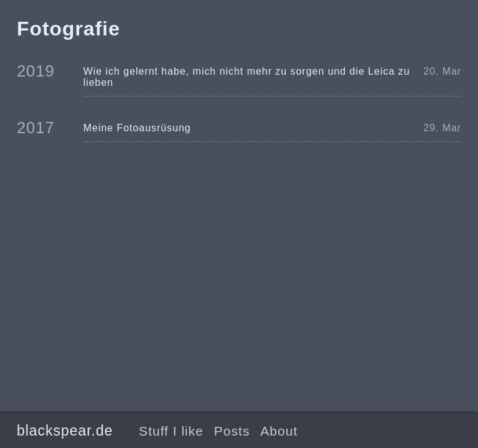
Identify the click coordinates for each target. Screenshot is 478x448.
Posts (232, 431)
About (279, 431)
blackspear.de (65, 431)
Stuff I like (171, 431)
